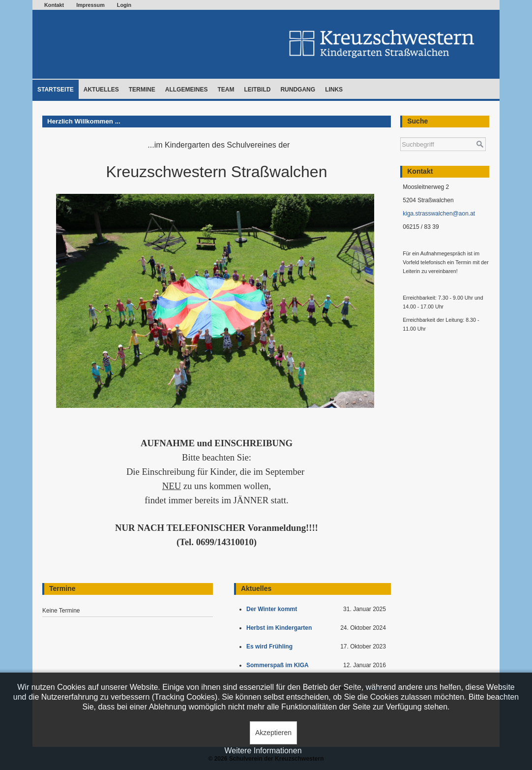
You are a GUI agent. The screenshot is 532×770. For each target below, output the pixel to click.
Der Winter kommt (273, 609)
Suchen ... (400, 133)
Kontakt (54, 5)
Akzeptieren (273, 733)
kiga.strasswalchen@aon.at (439, 214)
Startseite (56, 90)
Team (226, 90)
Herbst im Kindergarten (281, 628)
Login (124, 5)
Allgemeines (187, 90)
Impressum (90, 5)
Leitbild (257, 90)
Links (334, 90)
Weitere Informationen (263, 751)
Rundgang (298, 90)
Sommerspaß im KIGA (279, 665)
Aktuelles (101, 90)
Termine (142, 90)
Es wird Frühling (271, 647)
